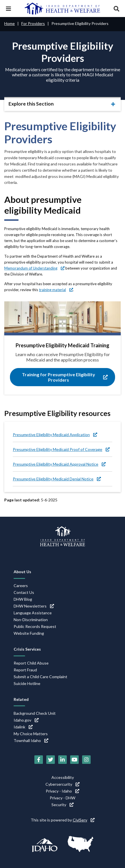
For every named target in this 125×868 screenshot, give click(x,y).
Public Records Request (35, 626)
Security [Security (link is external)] (63, 805)
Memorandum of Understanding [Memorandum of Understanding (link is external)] (34, 268)
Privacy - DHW (63, 798)
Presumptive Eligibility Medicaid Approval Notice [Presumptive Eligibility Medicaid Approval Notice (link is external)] (59, 464)
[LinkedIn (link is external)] (63, 760)
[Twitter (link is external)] (51, 760)
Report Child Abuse (31, 663)
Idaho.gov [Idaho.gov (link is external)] (26, 720)
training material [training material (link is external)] (56, 290)
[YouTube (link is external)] (74, 760)
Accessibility (63, 777)
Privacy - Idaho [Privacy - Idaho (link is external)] (63, 791)
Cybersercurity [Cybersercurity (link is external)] (63, 784)
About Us (22, 572)
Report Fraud (25, 670)
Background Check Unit (35, 713)
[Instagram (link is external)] (86, 760)
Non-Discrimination (31, 620)
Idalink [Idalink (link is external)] (23, 727)
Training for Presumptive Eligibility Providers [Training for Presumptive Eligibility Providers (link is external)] (65, 377)
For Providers (33, 23)
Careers (21, 586)
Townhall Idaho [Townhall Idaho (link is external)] (31, 740)
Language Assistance (33, 613)
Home (10, 23)
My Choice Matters (31, 734)
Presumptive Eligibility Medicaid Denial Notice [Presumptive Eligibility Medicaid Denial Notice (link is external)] (57, 479)
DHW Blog (23, 599)
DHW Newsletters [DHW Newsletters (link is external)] (34, 606)
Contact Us (24, 592)
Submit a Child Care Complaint (40, 677)
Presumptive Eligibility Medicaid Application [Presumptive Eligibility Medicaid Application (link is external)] (55, 435)
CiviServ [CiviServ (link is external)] (84, 820)
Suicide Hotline (27, 683)
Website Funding (29, 633)
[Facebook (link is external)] (39, 760)
